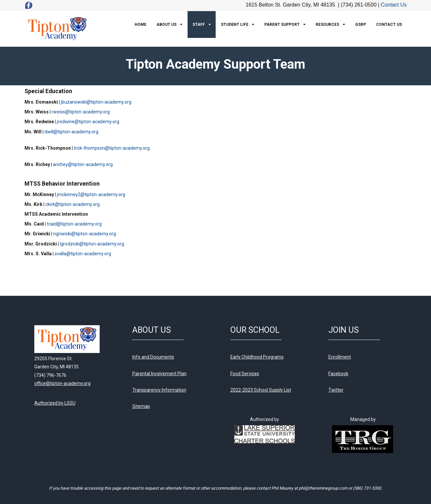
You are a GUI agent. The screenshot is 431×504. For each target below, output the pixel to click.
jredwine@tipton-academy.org (88, 122)
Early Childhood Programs (257, 357)
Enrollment (340, 357)
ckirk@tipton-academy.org (73, 204)
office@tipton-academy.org (62, 383)
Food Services (245, 374)
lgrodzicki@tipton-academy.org (92, 244)
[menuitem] (141, 25)
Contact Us (394, 5)
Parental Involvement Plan (159, 374)
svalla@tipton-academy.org (83, 254)
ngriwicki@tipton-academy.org (85, 234)
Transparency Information (159, 390)
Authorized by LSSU (55, 403)
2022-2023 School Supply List (261, 390)
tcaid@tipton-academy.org (74, 224)
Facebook (338, 374)
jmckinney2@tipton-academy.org (91, 194)
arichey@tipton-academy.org (83, 164)
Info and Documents (153, 357)
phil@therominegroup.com (323, 488)
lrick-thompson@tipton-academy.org (112, 148)
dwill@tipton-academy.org (71, 132)
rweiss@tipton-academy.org (81, 112)
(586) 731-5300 (367, 488)
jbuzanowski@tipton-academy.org (96, 102)
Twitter (336, 390)
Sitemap (141, 406)
